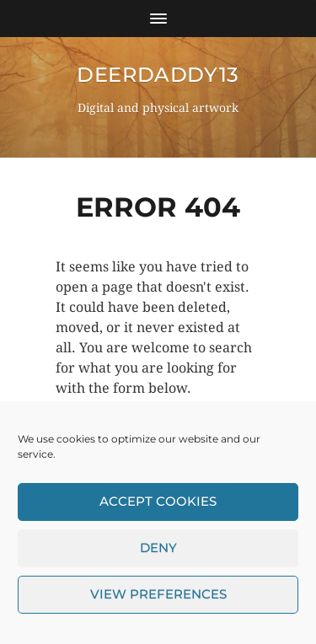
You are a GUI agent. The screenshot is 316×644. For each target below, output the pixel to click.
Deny (158, 553)
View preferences (158, 599)
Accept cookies (158, 506)
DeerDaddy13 (158, 75)
